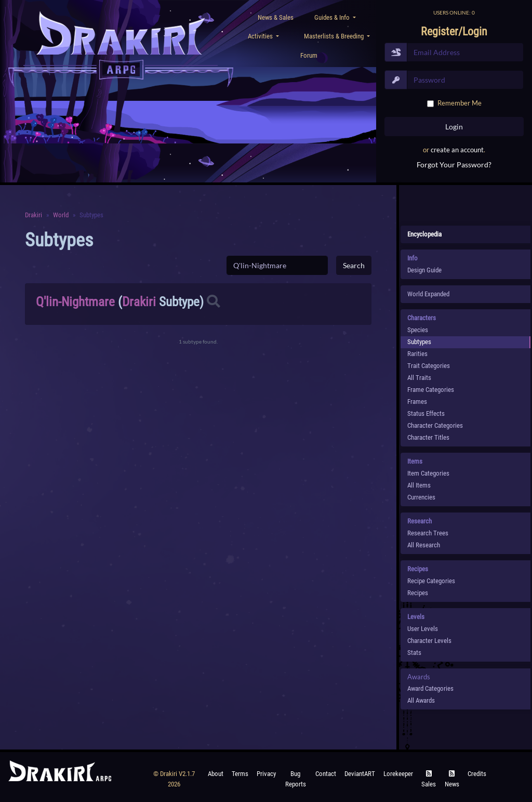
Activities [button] (261, 36)
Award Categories (430, 688)
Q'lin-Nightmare (75, 302)
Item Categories (428, 473)
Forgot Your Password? (454, 165)
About (216, 774)
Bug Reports (296, 779)
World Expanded (428, 294)
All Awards (421, 700)
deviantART (360, 774)
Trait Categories (429, 366)
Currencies (421, 497)
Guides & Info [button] (333, 17)
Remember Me (460, 103)
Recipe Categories (431, 581)
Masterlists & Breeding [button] (335, 36)
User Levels (423, 629)
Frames (417, 402)
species (418, 330)
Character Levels (429, 641)
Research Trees (428, 533)
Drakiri (34, 215)
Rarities (417, 354)
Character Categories (435, 425)
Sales (429, 779)
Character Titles (428, 437)
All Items (419, 485)
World (61, 215)
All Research (424, 545)
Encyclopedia (424, 234)
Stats (414, 653)
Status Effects (426, 413)
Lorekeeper (398, 774)
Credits (477, 774)
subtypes (419, 342)
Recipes (418, 593)
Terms (240, 774)
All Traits (419, 378)
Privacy (266, 774)
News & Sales (276, 17)
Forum (309, 55)
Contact (326, 774)
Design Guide (424, 270)
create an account (457, 150)
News (452, 779)
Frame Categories (431, 390)
